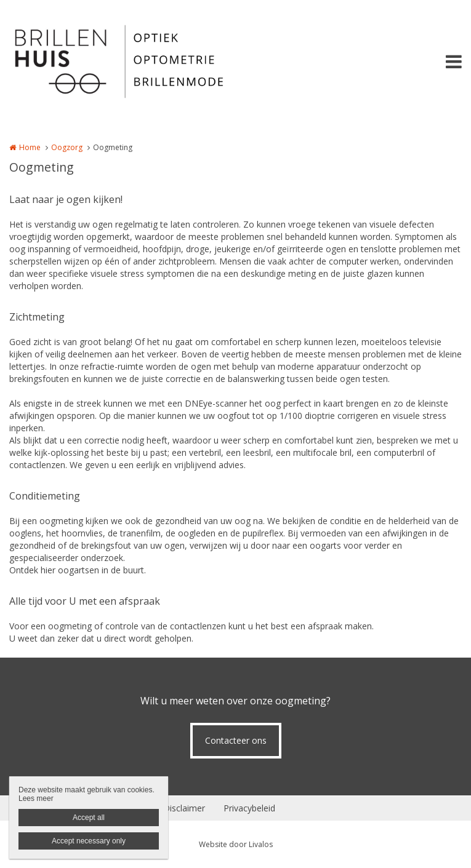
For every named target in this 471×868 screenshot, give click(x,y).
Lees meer (36, 798)
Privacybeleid (249, 808)
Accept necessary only (89, 841)
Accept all (89, 818)
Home (30, 147)
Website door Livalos (236, 844)
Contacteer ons (236, 740)
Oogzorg (67, 147)
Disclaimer (184, 808)
